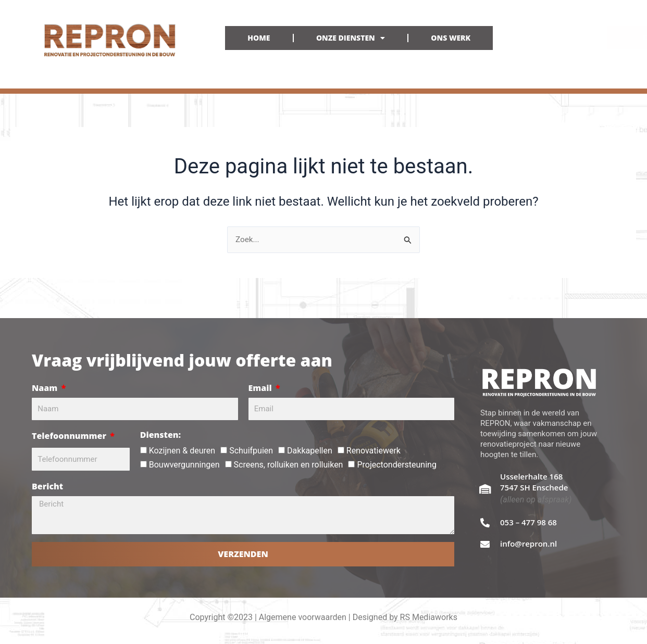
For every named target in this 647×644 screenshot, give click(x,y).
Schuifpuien (251, 451)
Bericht (47, 486)
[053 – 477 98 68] (485, 523)
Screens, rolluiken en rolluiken (289, 465)
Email (261, 388)
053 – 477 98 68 (528, 522)
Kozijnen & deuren (182, 451)
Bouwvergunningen (184, 465)
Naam (46, 388)
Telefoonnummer (70, 436)
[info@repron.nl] (485, 544)
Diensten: (160, 435)
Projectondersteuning (396, 465)
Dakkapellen (310, 451)
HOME (259, 38)
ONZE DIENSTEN (351, 38)
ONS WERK (451, 38)
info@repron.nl (528, 544)
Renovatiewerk (374, 451)
